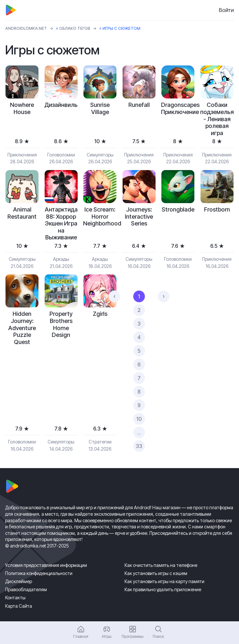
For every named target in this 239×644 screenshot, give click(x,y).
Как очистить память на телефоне (161, 565)
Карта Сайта (19, 606)
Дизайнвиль (61, 105)
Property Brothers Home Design (61, 324)
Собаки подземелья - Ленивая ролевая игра (217, 119)
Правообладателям (26, 589)
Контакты (15, 598)
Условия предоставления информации (46, 565)
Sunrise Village (100, 108)
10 (139, 419)
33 (139, 446)
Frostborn (217, 209)
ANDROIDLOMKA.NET (26, 28)
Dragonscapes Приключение (178, 108)
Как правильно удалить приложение (163, 589)
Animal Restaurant (22, 213)
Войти (226, 10)
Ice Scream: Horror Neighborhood (100, 216)
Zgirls (100, 314)
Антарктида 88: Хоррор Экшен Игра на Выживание (61, 223)
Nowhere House (22, 108)
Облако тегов (75, 28)
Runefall (139, 105)
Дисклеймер (19, 581)
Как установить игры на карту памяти (164, 581)
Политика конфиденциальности (39, 573)
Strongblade (178, 209)
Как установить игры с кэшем (156, 573)
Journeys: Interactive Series (139, 216)
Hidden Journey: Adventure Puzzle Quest (22, 328)
